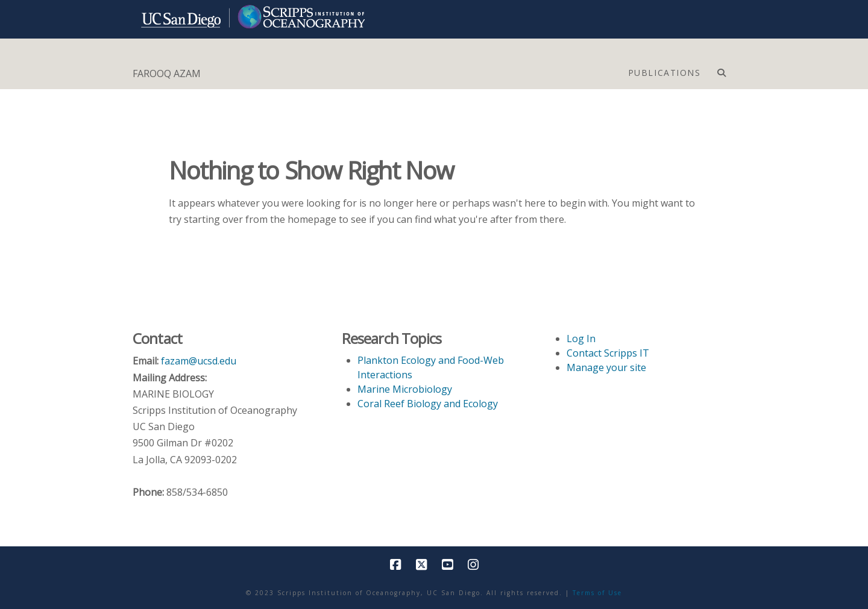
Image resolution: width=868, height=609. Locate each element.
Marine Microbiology (405, 389)
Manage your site (606, 367)
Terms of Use (597, 593)
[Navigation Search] (721, 70)
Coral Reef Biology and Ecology (428, 404)
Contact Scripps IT (608, 353)
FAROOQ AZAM (167, 73)
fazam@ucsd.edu (199, 361)
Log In (581, 339)
